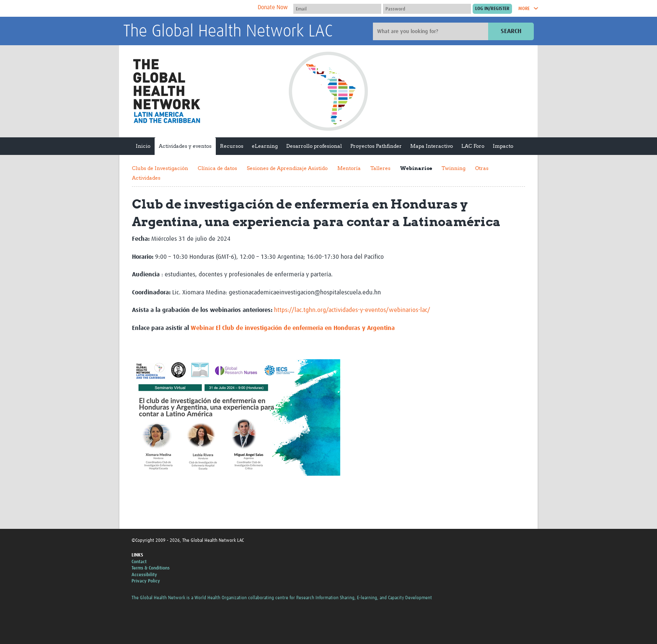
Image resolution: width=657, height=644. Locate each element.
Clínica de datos (217, 168)
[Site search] (432, 31)
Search (511, 31)
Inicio (143, 146)
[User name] (337, 9)
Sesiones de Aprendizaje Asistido (287, 168)
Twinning (454, 168)
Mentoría (349, 168)
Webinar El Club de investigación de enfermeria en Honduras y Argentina (293, 328)
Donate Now (273, 8)
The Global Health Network (186, 9)
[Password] (427, 9)
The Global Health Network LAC (228, 32)
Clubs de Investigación (160, 168)
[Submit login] (492, 9)
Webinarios (416, 168)
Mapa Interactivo (432, 146)
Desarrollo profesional (314, 146)
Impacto (503, 146)
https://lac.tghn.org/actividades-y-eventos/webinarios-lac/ (352, 310)
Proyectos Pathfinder (376, 146)
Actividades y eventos (185, 146)
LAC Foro (473, 146)
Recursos (232, 146)
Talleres (380, 168)
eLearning (265, 146)
